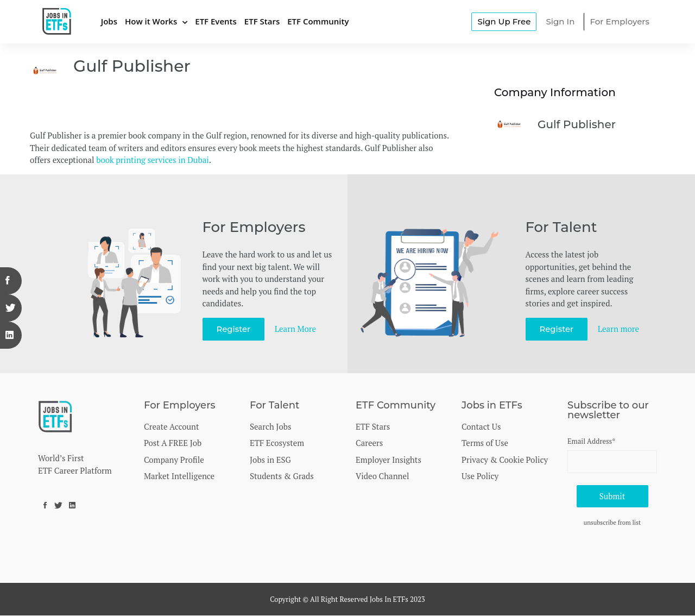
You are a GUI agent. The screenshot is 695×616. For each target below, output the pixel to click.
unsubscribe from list (612, 523)
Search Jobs (270, 426)
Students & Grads (282, 476)
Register (234, 329)
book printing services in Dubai (152, 160)
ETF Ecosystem (277, 443)
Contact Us (481, 426)
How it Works (151, 21)
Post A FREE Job (173, 443)
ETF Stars (262, 21)
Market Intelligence (179, 476)
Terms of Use (485, 443)
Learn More (296, 329)
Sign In (560, 21)
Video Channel (383, 476)
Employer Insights (388, 460)
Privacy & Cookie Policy (505, 460)
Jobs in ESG (270, 460)
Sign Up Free (504, 21)
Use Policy (480, 476)
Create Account (172, 426)
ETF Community (318, 21)
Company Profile (174, 460)
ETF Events (216, 21)
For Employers (620, 21)
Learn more (619, 329)
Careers (369, 443)
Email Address (591, 441)
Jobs (109, 21)
